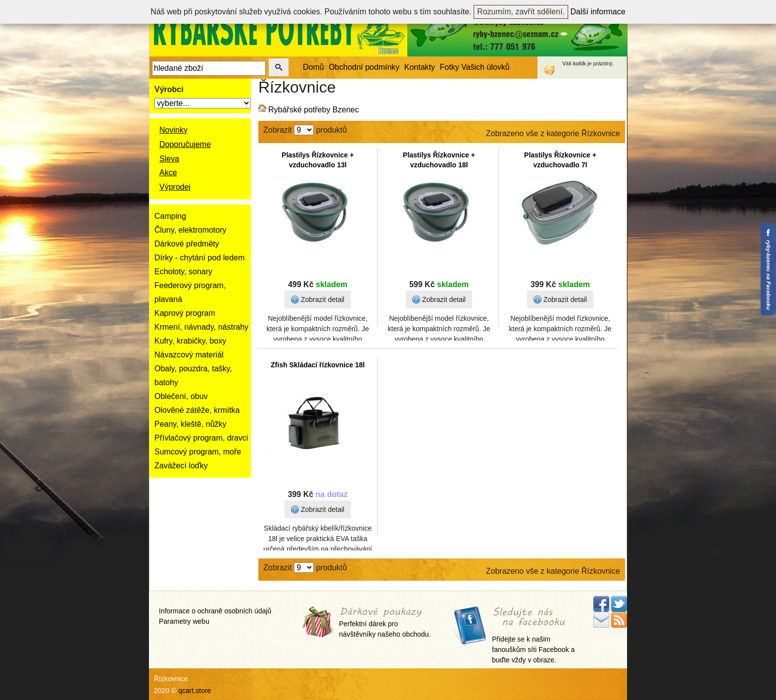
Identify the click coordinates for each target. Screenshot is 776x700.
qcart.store (194, 691)
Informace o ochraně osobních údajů (215, 611)
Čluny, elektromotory (191, 230)
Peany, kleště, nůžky (191, 424)
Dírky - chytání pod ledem (199, 258)
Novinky (173, 130)
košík (580, 63)
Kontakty (420, 67)
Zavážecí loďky (181, 466)
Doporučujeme (185, 144)
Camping (170, 216)
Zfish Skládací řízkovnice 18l (318, 365)
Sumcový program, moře (198, 452)
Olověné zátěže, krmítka (197, 410)
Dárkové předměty (187, 244)
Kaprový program (185, 313)
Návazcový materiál (189, 355)
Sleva (169, 159)
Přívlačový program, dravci (201, 438)
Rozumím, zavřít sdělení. (521, 12)
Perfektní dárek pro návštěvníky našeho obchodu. (385, 623)
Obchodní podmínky (364, 67)
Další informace (598, 12)
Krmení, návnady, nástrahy (201, 327)
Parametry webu (184, 621)
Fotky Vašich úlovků (475, 67)
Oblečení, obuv (181, 396)
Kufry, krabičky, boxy (190, 341)
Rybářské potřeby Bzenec (314, 110)
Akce (168, 173)
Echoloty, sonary (183, 272)
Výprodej (175, 187)
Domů (314, 67)
